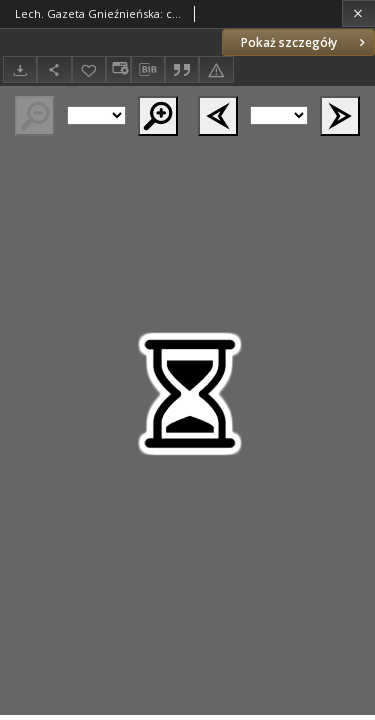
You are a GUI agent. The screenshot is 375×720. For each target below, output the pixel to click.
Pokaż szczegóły (305, 42)
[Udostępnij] (54, 69)
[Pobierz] (20, 69)
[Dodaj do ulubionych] (89, 69)
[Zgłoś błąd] (216, 69)
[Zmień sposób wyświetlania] (118, 69)
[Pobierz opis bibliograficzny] (148, 70)
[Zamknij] (358, 13)
